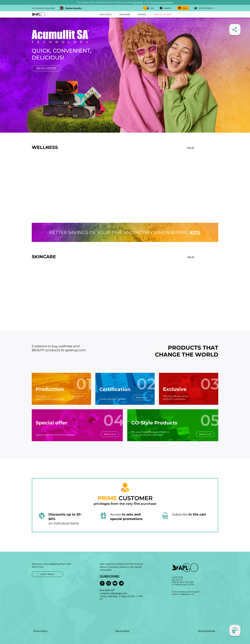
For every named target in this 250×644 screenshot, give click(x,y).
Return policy (123, 631)
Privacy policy (40, 631)
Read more (46, 68)
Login (183, 8)
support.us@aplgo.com (183, 594)
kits (195, 232)
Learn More (47, 574)
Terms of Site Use (206, 631)
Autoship (138, 2)
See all (191, 148)
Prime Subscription (162, 2)
